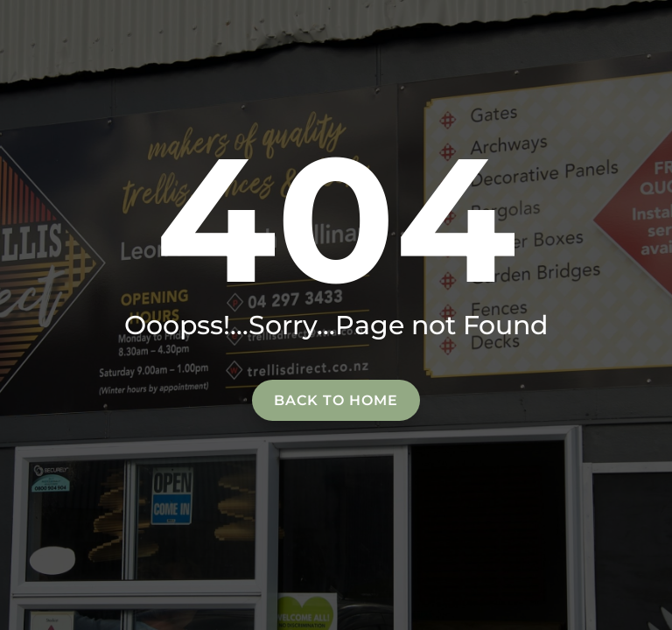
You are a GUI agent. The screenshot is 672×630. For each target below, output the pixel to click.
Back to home (336, 400)
